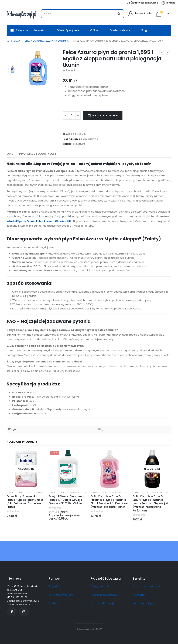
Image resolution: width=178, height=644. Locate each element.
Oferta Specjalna (68, 30)
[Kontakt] (168, 3)
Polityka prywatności (61, 595)
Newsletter (139, 595)
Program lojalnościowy (146, 586)
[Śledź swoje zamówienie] (142, 3)
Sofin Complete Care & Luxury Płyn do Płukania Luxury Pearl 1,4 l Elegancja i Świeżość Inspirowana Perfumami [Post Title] (150, 503)
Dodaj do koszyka (105, 115)
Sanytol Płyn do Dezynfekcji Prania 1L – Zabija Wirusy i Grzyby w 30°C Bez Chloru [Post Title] (66, 500)
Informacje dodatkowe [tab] (37, 154)
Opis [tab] (10, 154)
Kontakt (53, 603)
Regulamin (55, 586)
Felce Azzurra (78, 144)
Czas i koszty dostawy (104, 595)
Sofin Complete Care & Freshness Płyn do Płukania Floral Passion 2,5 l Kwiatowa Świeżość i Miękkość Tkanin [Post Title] (109, 502)
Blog (144, 30)
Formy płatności (100, 586)
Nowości (40, 30)
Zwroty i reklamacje (102, 603)
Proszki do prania (34, 493)
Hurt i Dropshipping (144, 603)
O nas (94, 30)
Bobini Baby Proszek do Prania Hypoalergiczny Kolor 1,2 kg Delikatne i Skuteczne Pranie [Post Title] (25, 502)
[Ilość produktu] (72, 115)
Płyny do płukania (75, 493)
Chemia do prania (15, 493)
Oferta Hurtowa (120, 30)
